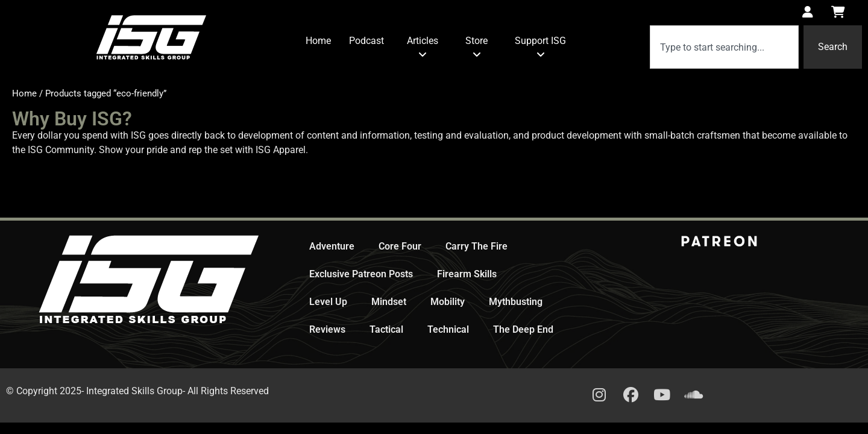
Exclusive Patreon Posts (361, 274)
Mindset (389, 302)
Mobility (448, 302)
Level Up (328, 302)
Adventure (332, 246)
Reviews (327, 329)
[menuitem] (422, 48)
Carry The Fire (476, 246)
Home (24, 93)
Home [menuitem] (318, 41)
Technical (448, 329)
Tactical (386, 329)
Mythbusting (516, 302)
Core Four (400, 246)
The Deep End (523, 329)
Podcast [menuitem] (366, 41)
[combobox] (724, 47)
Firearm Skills (467, 274)
